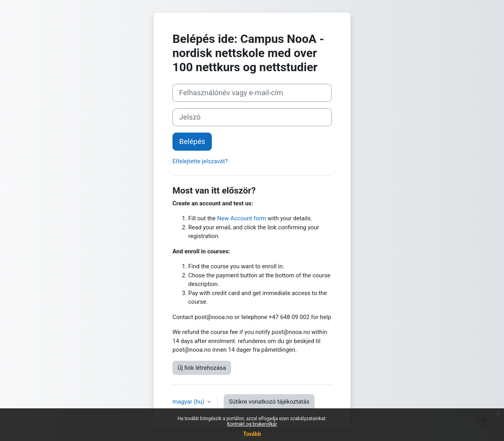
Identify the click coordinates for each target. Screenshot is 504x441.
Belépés (192, 142)
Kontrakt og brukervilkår (252, 424)
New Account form (242, 218)
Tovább (252, 434)
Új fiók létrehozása (202, 368)
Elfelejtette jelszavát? (200, 161)
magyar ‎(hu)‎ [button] (189, 402)
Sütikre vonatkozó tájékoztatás (269, 402)
